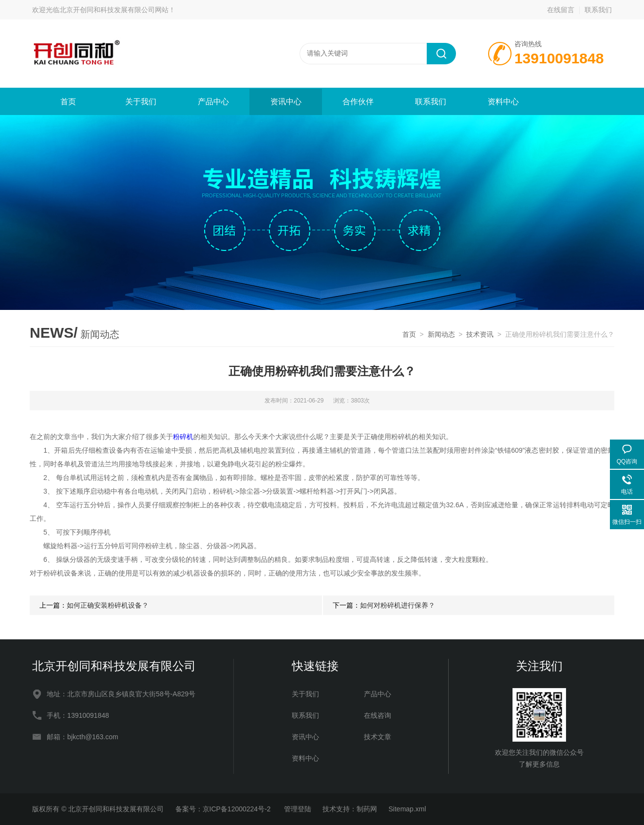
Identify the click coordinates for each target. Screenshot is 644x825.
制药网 (367, 809)
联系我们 (598, 10)
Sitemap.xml (407, 809)
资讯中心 (286, 102)
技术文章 (378, 737)
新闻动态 (441, 334)
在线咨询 (378, 715)
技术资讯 (480, 334)
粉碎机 (183, 437)
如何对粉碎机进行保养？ (398, 605)
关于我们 (141, 102)
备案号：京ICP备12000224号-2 (224, 809)
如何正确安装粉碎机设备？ (108, 605)
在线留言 (561, 10)
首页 (68, 102)
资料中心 (503, 102)
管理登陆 (298, 809)
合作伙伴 (358, 102)
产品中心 (213, 102)
